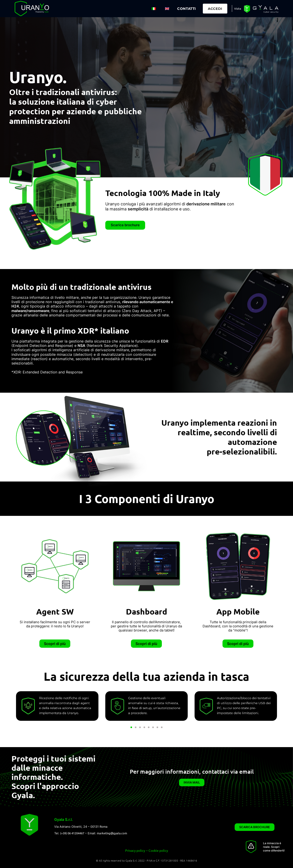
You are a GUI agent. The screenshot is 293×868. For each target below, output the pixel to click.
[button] (131, 727)
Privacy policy (135, 850)
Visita (256, 9)
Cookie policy (158, 850)
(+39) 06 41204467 (72, 833)
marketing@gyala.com (112, 833)
